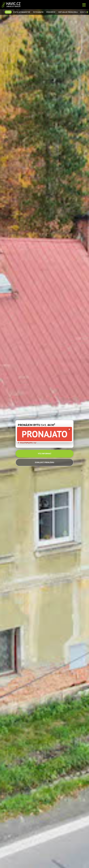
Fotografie (38, 12)
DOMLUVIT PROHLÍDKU (44, 462)
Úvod (8, 12)
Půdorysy (51, 12)
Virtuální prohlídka (68, 12)
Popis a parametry (22, 12)
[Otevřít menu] (84, 5)
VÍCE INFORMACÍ (45, 454)
